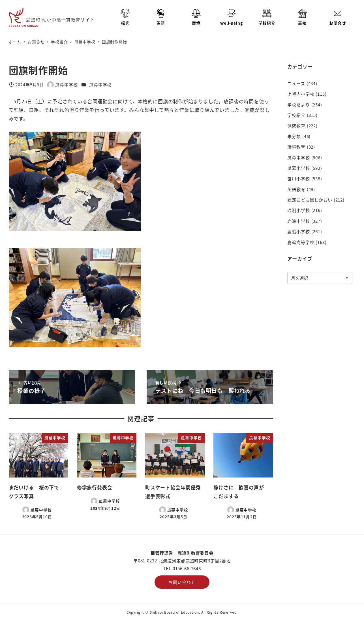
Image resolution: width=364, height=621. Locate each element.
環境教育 (296, 147)
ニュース (296, 83)
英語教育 (296, 189)
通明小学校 (298, 210)
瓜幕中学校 (100, 84)
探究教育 (296, 125)
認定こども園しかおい (310, 200)
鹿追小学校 (298, 231)
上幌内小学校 (301, 94)
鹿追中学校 (298, 221)
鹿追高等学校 (301, 242)
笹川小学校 (298, 178)
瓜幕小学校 (298, 168)
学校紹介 (296, 115)
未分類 (294, 136)
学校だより (298, 104)
